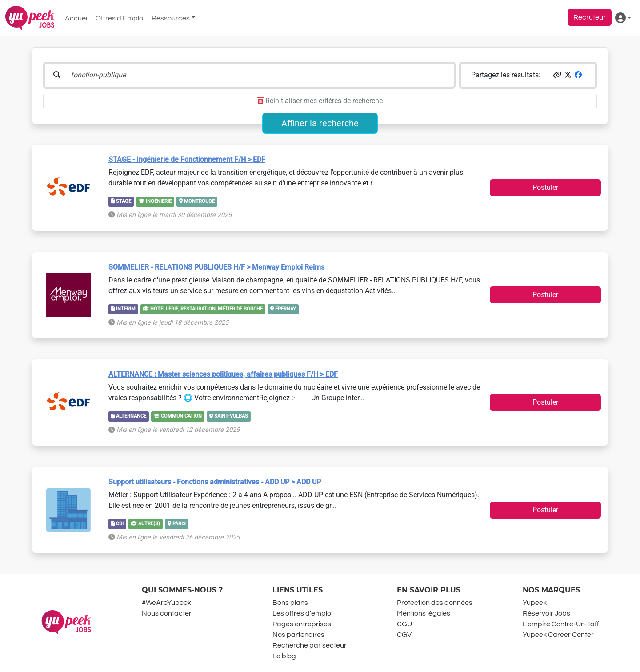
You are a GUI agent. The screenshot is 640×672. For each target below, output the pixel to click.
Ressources (171, 18)
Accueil (77, 18)
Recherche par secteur (310, 645)
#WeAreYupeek (166, 603)
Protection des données (435, 603)
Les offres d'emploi (302, 613)
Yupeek (535, 603)
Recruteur (590, 17)
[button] (557, 75)
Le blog (284, 656)
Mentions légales (424, 613)
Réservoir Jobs (546, 613)
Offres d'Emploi (120, 18)
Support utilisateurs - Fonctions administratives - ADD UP (215, 482)
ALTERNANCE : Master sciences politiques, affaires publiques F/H (223, 374)
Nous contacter (167, 613)
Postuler (545, 187)
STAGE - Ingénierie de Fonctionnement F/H (187, 159)
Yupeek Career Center (558, 635)
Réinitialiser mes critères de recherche (320, 101)
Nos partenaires (298, 635)
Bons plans (290, 603)
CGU (404, 624)
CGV (404, 635)
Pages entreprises (302, 624)
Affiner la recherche (320, 123)
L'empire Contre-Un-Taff (561, 624)
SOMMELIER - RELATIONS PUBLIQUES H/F (216, 267)
